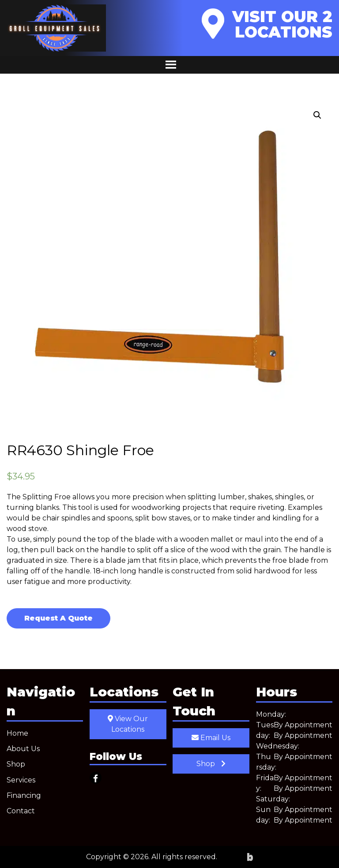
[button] (317, 115)
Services (21, 780)
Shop (16, 764)
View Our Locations (128, 724)
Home (17, 733)
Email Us (211, 738)
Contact (21, 811)
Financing (24, 795)
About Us (23, 749)
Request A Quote (58, 618)
